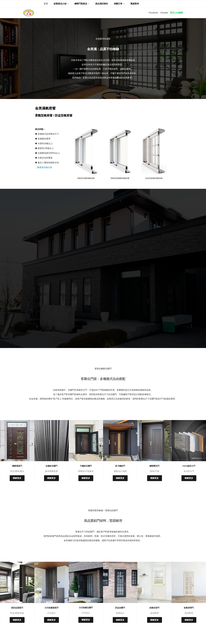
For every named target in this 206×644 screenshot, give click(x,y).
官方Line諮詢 (176, 13)
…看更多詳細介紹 (44, 167)
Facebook (153, 13)
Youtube (164, 13)
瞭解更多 (17, 478)
